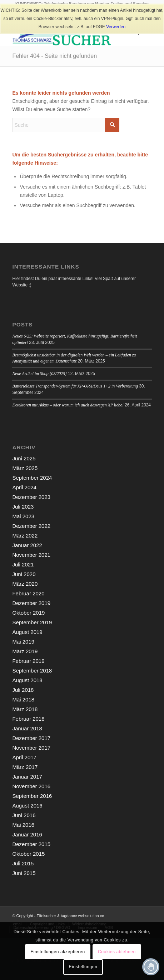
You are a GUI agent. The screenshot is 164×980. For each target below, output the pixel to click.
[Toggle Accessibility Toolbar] (151, 967)
